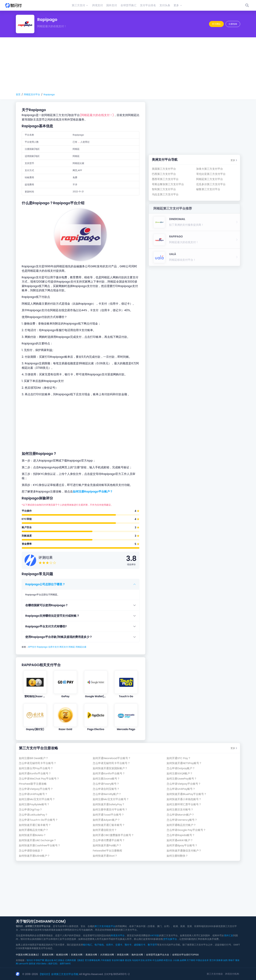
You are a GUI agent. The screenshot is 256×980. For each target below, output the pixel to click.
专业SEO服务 (118, 960)
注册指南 (233, 24)
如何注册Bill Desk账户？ (33, 758)
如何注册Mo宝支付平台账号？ (37, 799)
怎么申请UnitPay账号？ (181, 789)
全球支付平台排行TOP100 (185, 955)
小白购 (176, 960)
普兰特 (213, 960)
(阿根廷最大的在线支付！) (97, 115)
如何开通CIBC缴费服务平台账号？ (113, 835)
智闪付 (30, 960)
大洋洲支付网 (107, 955)
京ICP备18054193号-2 (117, 974)
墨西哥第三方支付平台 (165, 179)
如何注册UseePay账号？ (182, 779)
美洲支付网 (91, 955)
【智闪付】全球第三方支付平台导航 (59, 974)
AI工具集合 (59, 960)
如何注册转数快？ (177, 856)
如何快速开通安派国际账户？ (110, 768)
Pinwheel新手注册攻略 (33, 784)
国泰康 (220, 960)
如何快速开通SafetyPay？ (109, 804)
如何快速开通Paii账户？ (107, 845)
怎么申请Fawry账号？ (106, 784)
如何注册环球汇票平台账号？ (184, 804)
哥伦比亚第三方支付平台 (211, 174)
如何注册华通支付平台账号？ (110, 809)
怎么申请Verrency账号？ (182, 820)
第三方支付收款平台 (105, 926)
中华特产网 (39, 960)
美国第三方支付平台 (164, 169)
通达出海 (49, 960)
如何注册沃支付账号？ (180, 809)
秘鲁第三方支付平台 (208, 189)
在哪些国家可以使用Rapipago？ (47, 605)
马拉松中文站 (138, 960)
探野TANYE (65, 964)
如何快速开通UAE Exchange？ (37, 840)
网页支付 (64, 647)
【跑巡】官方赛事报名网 (88, 960)
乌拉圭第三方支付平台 (165, 194)
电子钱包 (99, 945)
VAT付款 (155, 935)
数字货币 (152, 945)
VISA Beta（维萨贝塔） (48, 964)
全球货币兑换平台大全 (158, 955)
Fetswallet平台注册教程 (107, 851)
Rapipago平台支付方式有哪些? (46, 626)
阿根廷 (72, 647)
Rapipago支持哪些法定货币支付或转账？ (52, 616)
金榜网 (183, 960)
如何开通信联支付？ (105, 830)
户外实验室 (106, 960)
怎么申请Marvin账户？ (180, 815)
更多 (234, 160)
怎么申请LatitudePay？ (33, 815)
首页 (18, 94)
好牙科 (149, 960)
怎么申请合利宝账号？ (106, 789)
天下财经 (191, 960)
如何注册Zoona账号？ (106, 779)
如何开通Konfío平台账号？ (35, 773)
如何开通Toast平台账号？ (108, 815)
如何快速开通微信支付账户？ (184, 851)
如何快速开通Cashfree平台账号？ (40, 845)
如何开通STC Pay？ (179, 758)
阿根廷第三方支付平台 (210, 179)
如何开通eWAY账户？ (180, 840)
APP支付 (32, 647)
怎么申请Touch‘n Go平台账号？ (38, 820)
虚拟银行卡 (140, 945)
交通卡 (119, 945)
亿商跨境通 (70, 960)
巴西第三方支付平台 (164, 174)
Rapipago (49, 94)
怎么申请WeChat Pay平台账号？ (39, 779)
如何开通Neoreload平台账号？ (112, 758)
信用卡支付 (54, 647)
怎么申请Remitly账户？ (107, 794)
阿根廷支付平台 (32, 94)
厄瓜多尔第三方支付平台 (211, 184)
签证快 (128, 960)
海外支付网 (137, 955)
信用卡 (110, 945)
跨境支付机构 (232, 974)
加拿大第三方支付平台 (210, 169)
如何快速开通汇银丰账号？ (35, 825)
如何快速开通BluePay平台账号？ (187, 794)
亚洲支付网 (48, 955)
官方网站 (216, 24)
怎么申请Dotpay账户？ (181, 768)
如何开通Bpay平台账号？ (182, 845)
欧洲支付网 (62, 955)
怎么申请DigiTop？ (31, 809)
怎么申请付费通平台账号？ (109, 840)
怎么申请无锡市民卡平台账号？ (38, 763)
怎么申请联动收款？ (31, 851)
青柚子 (231, 960)
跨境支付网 (123, 955)
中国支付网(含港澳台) (27, 955)
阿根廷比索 (81, 647)
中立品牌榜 (158, 960)
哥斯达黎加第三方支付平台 (168, 184)
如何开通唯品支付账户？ (181, 825)
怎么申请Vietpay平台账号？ (184, 784)
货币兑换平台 (170, 939)
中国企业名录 (202, 960)
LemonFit (23, 964)
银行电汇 (88, 945)
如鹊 (225, 960)
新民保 (32, 964)
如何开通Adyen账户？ (106, 820)
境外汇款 (229, 935)
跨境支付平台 (118, 935)
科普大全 (168, 960)
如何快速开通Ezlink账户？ (34, 856)
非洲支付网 (77, 955)
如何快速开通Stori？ (105, 856)
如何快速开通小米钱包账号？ (184, 799)
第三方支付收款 (215, 974)
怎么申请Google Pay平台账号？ (186, 830)
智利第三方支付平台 (164, 189)
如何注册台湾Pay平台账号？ (36, 768)
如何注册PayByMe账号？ (34, 804)
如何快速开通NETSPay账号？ (184, 763)
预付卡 (128, 945)
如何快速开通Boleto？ (32, 835)
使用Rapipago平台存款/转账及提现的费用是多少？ (59, 637)
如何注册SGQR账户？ (180, 773)
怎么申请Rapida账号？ (181, 835)
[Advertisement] (128, 65)
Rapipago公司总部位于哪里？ (45, 584)
